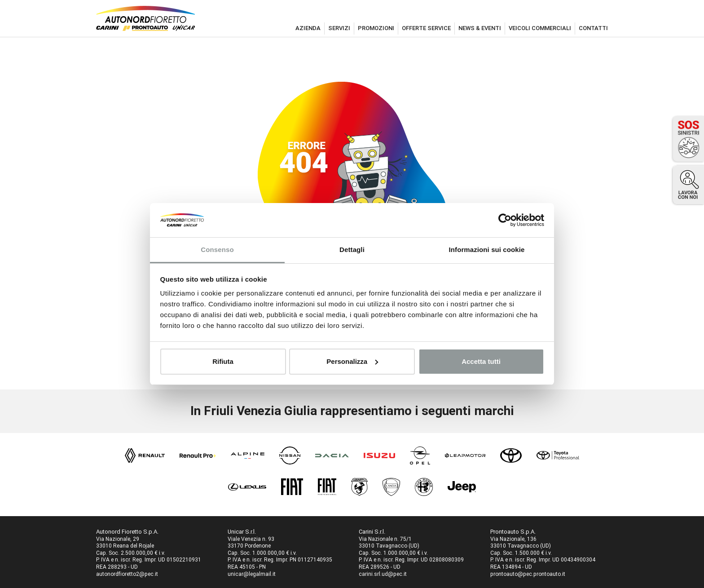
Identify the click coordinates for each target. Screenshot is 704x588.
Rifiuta (223, 361)
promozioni (376, 28)
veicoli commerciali (540, 28)
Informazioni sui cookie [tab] (487, 250)
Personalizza (352, 361)
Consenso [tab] (217, 250)
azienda (308, 28)
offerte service (426, 28)
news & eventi (480, 28)
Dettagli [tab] (352, 250)
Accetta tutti (481, 361)
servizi (339, 28)
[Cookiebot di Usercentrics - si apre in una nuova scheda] (505, 220)
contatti (593, 28)
